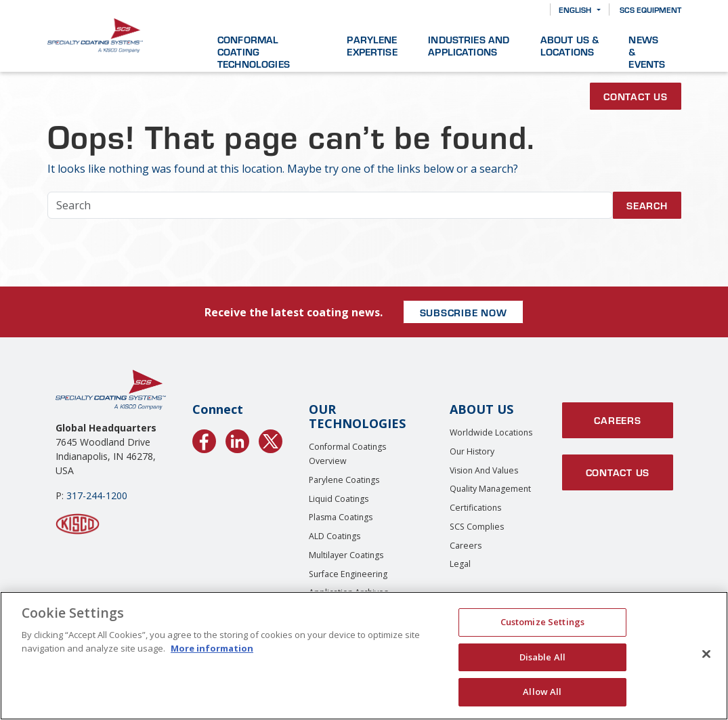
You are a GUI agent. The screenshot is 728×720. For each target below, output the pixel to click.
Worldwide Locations (491, 432)
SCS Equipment (650, 9)
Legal (460, 564)
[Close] (706, 654)
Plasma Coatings (341, 517)
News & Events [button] (647, 51)
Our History (472, 451)
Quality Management (490, 489)
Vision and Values (484, 470)
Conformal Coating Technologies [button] (254, 51)
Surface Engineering (348, 574)
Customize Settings (542, 622)
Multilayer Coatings (346, 555)
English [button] (575, 9)
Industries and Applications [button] (469, 45)
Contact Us (636, 96)
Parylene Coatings (344, 480)
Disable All (542, 657)
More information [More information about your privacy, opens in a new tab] (212, 648)
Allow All (542, 692)
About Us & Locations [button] (570, 45)
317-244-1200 (97, 495)
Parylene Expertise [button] (372, 45)
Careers (466, 546)
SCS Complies (477, 527)
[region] (364, 656)
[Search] (530, 10)
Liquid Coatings (339, 499)
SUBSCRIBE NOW (464, 312)
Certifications (475, 508)
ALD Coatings (335, 536)
